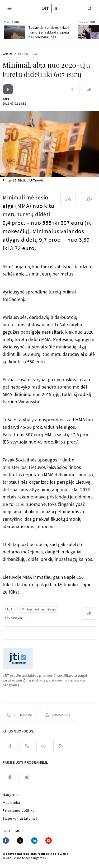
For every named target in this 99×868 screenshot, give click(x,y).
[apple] (27, 777)
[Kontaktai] (27, 746)
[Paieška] (89, 8)
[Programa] (20, 715)
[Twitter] (20, 841)
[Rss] (61, 746)
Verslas (8, 54)
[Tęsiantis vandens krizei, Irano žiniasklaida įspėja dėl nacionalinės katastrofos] (15, 32)
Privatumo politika (18, 810)
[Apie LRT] (10, 746)
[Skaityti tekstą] (89, 199)
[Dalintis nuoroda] (89, 90)
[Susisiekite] (58, 715)
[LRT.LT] (50, 8)
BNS (6, 99)
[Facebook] (6, 841)
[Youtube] (49, 841)
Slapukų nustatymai (20, 818)
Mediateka (11, 802)
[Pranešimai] (44, 746)
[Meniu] (10, 8)
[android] (10, 777)
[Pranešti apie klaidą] (72, 90)
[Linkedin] (34, 841)
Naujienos (11, 795)
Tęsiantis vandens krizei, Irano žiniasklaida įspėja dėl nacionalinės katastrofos (49, 32)
